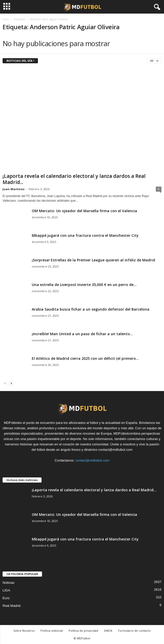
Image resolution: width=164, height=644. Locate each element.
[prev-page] (5, 383)
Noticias (8, 583)
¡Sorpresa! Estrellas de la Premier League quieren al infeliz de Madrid (93, 260)
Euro (6, 598)
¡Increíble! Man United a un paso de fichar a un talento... (82, 334)
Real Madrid (12, 606)
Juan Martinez (14, 189)
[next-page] (11, 383)
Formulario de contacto (134, 631)
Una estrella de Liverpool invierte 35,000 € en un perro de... (84, 285)
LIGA (6, 590)
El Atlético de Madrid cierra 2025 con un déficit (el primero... (85, 358)
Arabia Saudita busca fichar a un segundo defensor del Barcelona (91, 309)
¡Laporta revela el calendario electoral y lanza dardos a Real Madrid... (74, 179)
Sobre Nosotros (24, 631)
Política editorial (52, 631)
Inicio (6, 19)
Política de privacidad (83, 631)
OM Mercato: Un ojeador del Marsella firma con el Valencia (84, 211)
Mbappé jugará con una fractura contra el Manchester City (85, 235)
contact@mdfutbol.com (92, 460)
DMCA (108, 631)
